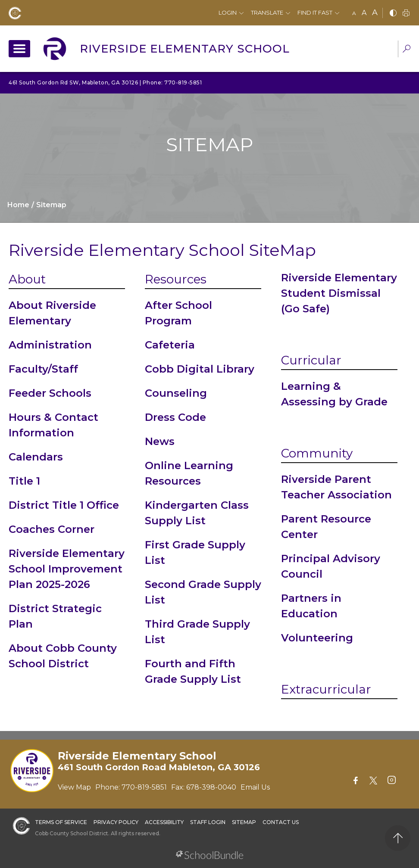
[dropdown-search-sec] (406, 50)
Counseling (176, 393)
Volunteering (317, 638)
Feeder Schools (50, 393)
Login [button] (228, 12)
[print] (406, 14)
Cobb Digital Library (200, 369)
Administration (50, 345)
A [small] (354, 13)
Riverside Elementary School (185, 49)
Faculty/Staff (43, 369)
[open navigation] (19, 49)
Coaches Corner (52, 529)
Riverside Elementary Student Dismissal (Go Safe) (339, 293)
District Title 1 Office (64, 505)
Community (317, 453)
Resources (176, 279)
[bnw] (393, 14)
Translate (267, 12)
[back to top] (398, 838)
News (160, 441)
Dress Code (175, 417)
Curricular (311, 360)
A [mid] (364, 13)
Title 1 (24, 481)
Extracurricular (326, 689)
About (27, 279)
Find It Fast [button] (315, 12)
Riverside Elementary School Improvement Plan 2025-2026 (67, 569)
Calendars (36, 457)
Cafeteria (170, 345)
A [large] (375, 12)
